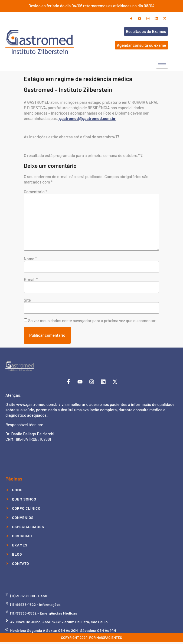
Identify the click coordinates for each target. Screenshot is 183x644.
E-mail (31, 280)
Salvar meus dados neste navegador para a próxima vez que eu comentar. (92, 321)
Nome (30, 259)
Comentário (35, 192)
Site (27, 300)
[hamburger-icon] (162, 65)
